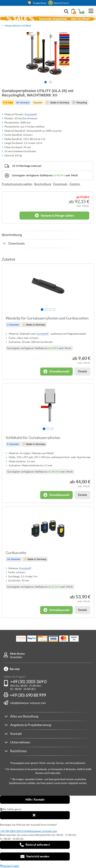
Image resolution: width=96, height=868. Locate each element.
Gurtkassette (16, 553)
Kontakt (16, 734)
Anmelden (16, 657)
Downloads (60, 184)
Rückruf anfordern (35, 845)
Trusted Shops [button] (40, 3)
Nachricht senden (35, 856)
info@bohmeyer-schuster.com (28, 703)
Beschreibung (43, 184)
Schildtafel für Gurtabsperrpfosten (33, 438)
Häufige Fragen (10, 866)
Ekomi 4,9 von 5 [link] (61, 3)
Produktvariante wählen (17, 184)
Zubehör (75, 184)
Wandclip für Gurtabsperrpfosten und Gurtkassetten (47, 318)
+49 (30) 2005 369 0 (28, 682)
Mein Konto (17, 654)
